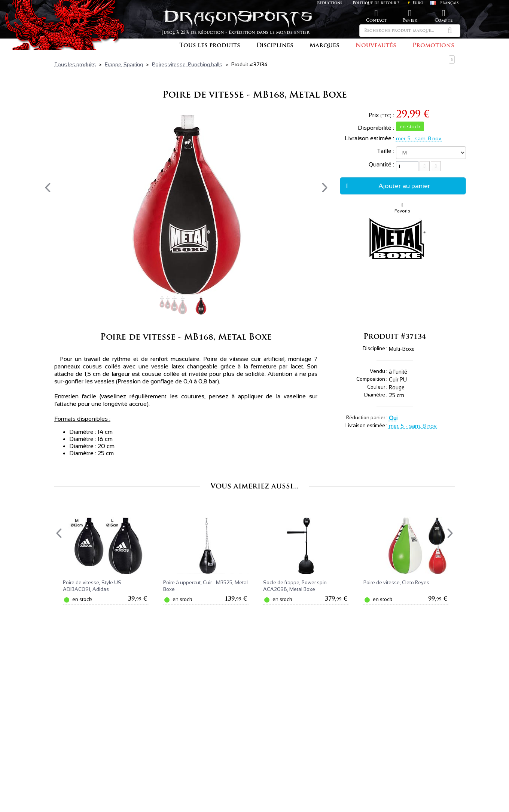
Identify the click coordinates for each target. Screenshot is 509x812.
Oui (393, 418)
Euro (416, 3)
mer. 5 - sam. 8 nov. (419, 138)
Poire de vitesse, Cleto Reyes (396, 583)
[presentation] (48, 188)
